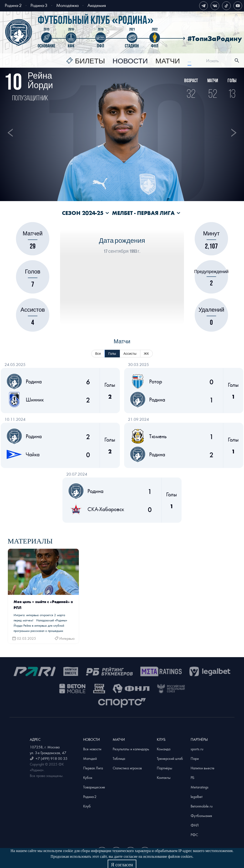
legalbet (197, 797)
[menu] (129, 61)
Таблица (119, 758)
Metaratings (200, 787)
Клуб (87, 806)
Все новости (92, 749)
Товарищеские (94, 787)
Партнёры (165, 768)
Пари (195, 758)
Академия (97, 5)
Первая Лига (93, 768)
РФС (194, 835)
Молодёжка (67, 5)
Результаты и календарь (131, 749)
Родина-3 (39, 5)
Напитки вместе (203, 768)
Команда (164, 749)
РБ (193, 777)
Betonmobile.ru (202, 806)
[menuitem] (86, 61)
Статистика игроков (127, 768)
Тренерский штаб (170, 758)
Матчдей (90, 758)
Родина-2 (13, 5)
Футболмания (201, 816)
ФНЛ (195, 825)
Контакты (164, 777)
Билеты (90, 61)
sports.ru (197, 749)
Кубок (88, 777)
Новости (130, 61)
